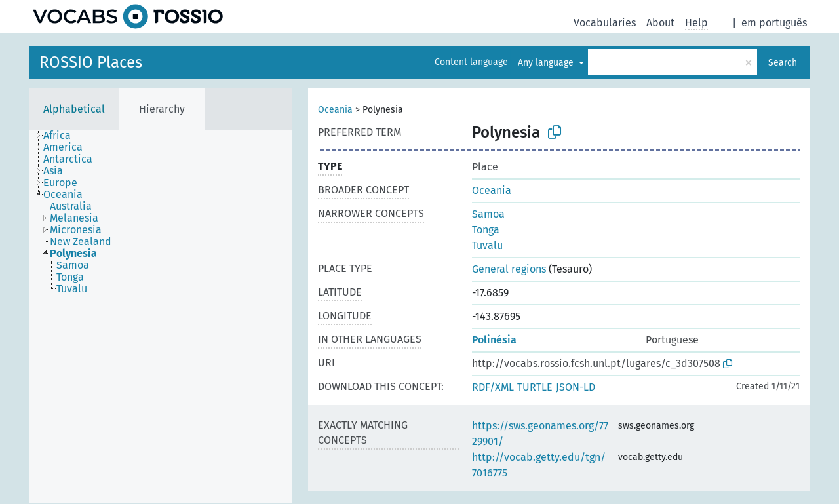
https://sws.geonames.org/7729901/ (540, 434)
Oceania (335, 110)
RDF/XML (493, 387)
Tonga (486, 230)
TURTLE (535, 387)
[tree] (161, 316)
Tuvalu (487, 245)
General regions (509, 269)
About (660, 23)
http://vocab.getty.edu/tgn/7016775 (539, 465)
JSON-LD (576, 387)
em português (774, 23)
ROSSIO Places (91, 62)
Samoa (488, 214)
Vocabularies (605, 23)
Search (783, 63)
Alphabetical (74, 109)
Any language (547, 63)
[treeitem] (63, 136)
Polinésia (494, 340)
